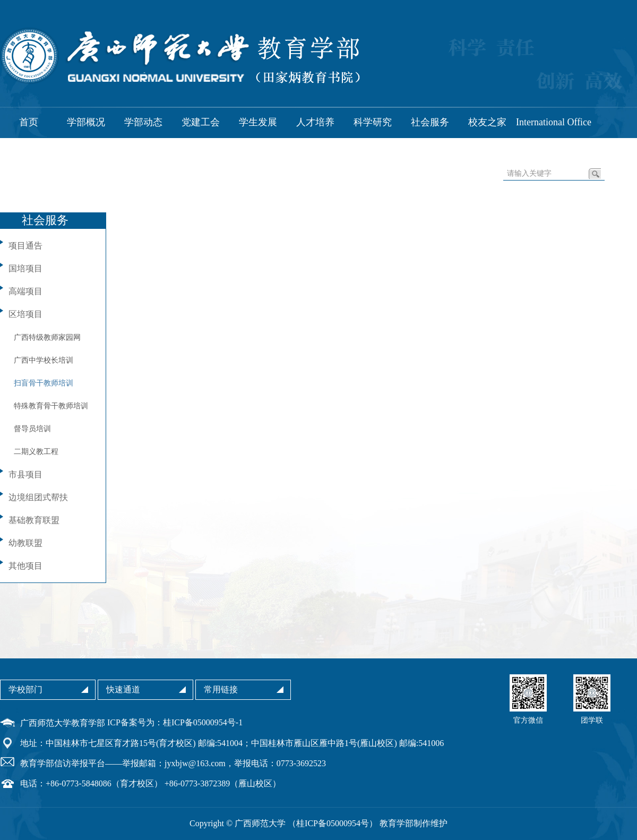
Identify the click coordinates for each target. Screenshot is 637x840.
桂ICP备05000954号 (333, 823)
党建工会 (201, 122)
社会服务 (430, 122)
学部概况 (86, 122)
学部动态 (143, 122)
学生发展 (258, 122)
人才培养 (315, 122)
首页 (29, 122)
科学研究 (373, 122)
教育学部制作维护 (414, 823)
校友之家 (487, 122)
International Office (554, 122)
